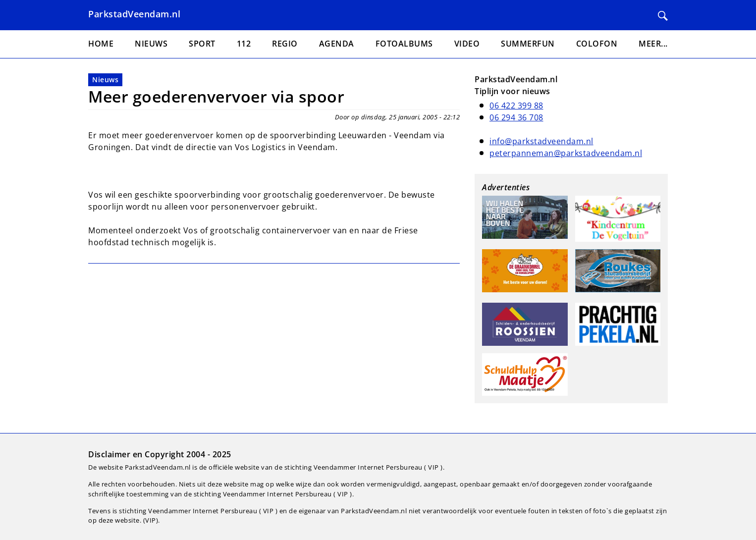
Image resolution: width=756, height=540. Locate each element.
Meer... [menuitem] (653, 44)
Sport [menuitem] (202, 44)
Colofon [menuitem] (597, 44)
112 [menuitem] (244, 44)
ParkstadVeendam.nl (134, 14)
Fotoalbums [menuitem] (404, 44)
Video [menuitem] (467, 44)
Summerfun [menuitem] (528, 44)
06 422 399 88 (516, 106)
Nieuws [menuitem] (151, 44)
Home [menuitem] (101, 44)
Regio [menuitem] (285, 44)
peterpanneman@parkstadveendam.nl (566, 153)
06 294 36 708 (516, 117)
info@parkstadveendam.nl (541, 141)
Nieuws (105, 80)
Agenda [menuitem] (337, 44)
